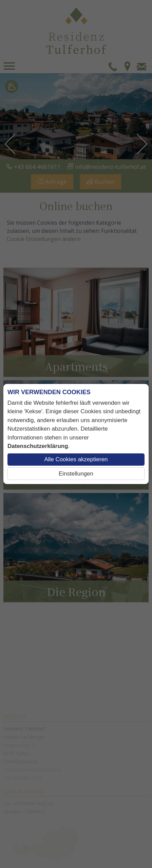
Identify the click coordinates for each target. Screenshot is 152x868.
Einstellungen (76, 474)
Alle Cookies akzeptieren (76, 459)
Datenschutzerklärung (38, 446)
